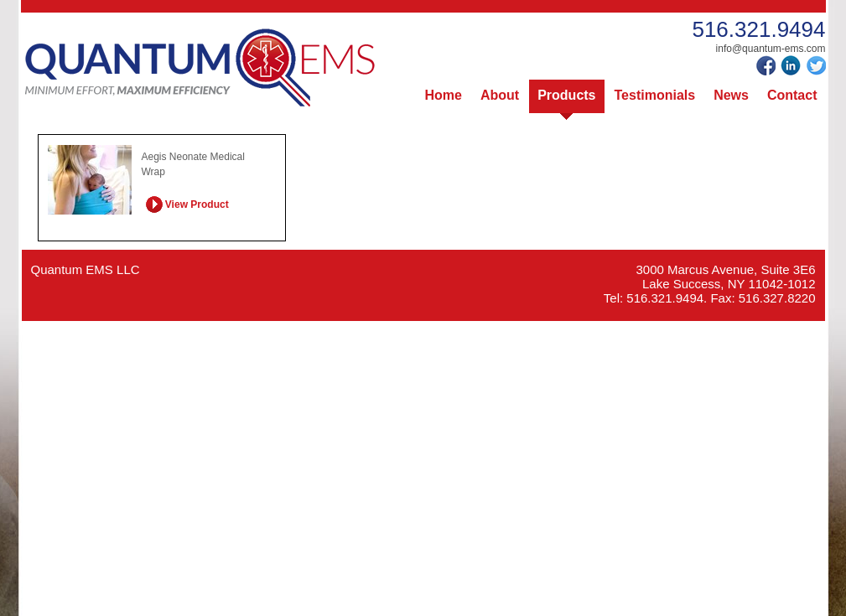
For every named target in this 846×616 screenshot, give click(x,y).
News (731, 95)
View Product (187, 203)
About (500, 95)
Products (566, 95)
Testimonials (655, 95)
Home (444, 95)
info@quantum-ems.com (771, 49)
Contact (792, 95)
